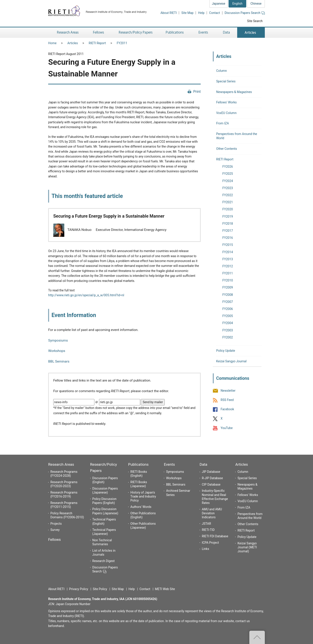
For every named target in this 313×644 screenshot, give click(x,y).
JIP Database (211, 472)
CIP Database (211, 484)
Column (221, 71)
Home (52, 43)
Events (169, 464)
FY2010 (228, 280)
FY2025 (228, 174)
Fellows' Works (226, 102)
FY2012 (228, 266)
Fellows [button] (99, 33)
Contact (215, 13)
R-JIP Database (212, 478)
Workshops (57, 351)
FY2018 (228, 224)
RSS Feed (227, 400)
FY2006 (228, 309)
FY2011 (122, 43)
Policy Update (226, 351)
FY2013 (228, 259)
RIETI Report (97, 43)
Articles (73, 43)
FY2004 (228, 323)
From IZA (222, 123)
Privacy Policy (78, 589)
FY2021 (228, 202)
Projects (56, 524)
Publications (138, 464)
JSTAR (206, 524)
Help (201, 13)
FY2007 (228, 302)
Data (203, 464)
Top (257, 637)
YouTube (227, 428)
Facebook (227, 409)
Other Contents (227, 149)
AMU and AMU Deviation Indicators (212, 513)
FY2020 (228, 209)
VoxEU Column (226, 113)
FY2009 (228, 287)
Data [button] (226, 33)
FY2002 (228, 337)
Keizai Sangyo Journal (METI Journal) (247, 547)
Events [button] (203, 33)
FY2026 (228, 167)
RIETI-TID (208, 530)
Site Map (187, 13)
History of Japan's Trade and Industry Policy (143, 496)
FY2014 (228, 252)
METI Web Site (165, 589)
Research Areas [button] (67, 33)
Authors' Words (141, 507)
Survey (55, 530)
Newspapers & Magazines (234, 92)
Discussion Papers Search (245, 13)
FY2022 (228, 195)
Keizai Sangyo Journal (231, 361)
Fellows (54, 540)
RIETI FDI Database (215, 536)
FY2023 (228, 188)
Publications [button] (175, 33)
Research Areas (61, 464)
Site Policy (100, 589)
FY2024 (228, 181)
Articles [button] (251, 33)
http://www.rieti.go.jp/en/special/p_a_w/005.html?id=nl (86, 295)
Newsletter (228, 391)
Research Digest (104, 561)
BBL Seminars (59, 361)
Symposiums (58, 340)
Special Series (226, 81)
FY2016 (228, 238)
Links (205, 549)
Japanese (219, 4)
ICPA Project (210, 543)
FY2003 (228, 330)
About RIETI (169, 13)
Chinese (256, 4)
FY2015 (228, 245)
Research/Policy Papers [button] (135, 33)
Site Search (255, 21)
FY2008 (228, 295)
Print (197, 92)
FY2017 (228, 231)
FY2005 (228, 316)
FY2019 (228, 217)
